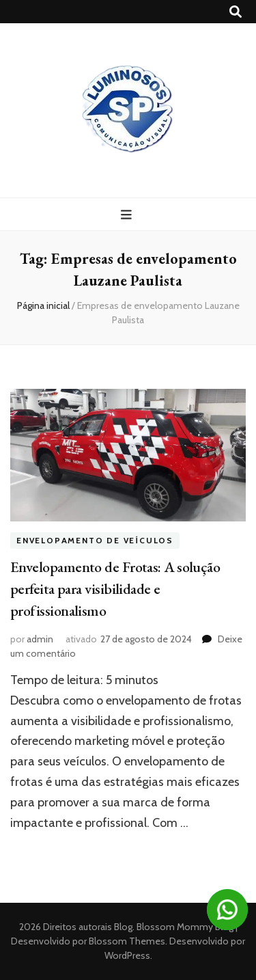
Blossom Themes (126, 941)
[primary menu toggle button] (128, 215)
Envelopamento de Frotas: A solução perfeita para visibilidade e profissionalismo (115, 589)
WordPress (127, 955)
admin (40, 639)
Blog (123, 927)
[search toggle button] (236, 12)
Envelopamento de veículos (95, 540)
